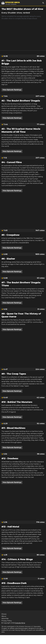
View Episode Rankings (12, 90)
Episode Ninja (20, 623)
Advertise (5, 619)
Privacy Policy (7, 621)
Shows (4, 614)
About (4, 616)
